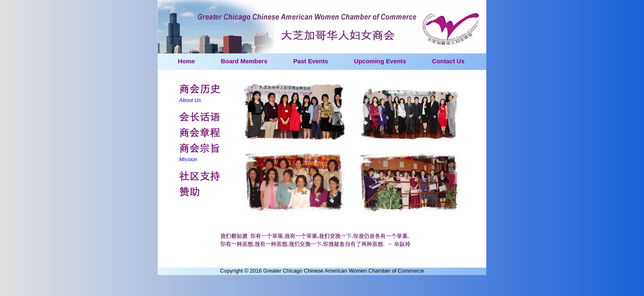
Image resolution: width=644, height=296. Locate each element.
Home (186, 61)
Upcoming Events (380, 61)
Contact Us (448, 61)
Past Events (311, 61)
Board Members (244, 61)
